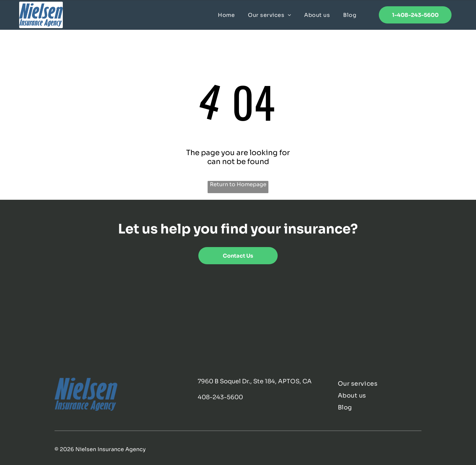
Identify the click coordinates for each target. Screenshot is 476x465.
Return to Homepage (238, 184)
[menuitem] (226, 15)
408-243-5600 (220, 397)
